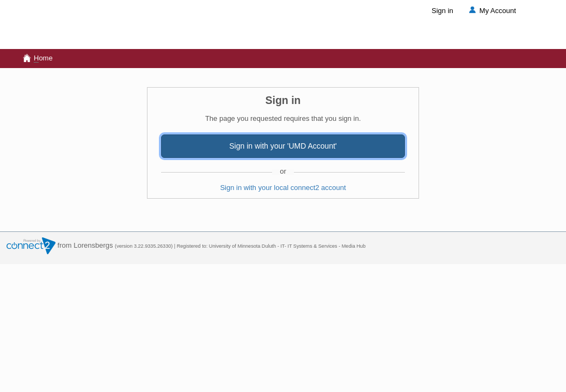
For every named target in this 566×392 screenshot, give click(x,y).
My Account (491, 11)
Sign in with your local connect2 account (283, 188)
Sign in (442, 11)
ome (37, 58)
